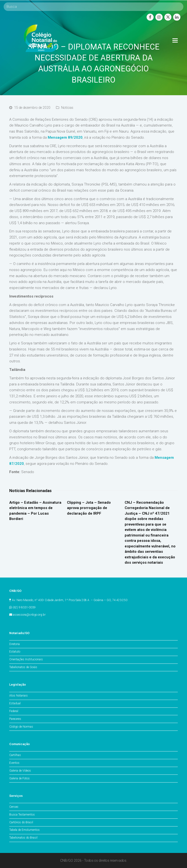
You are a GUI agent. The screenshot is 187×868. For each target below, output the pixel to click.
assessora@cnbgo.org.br (29, 615)
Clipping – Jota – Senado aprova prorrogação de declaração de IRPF (89, 508)
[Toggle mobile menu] (175, 41)
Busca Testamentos (22, 815)
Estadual (15, 703)
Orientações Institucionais (26, 659)
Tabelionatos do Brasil (23, 838)
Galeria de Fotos (19, 778)
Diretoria (14, 644)
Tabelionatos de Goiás (23, 667)
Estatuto (15, 652)
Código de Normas (21, 727)
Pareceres (15, 719)
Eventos (14, 763)
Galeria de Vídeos (20, 771)
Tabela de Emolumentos (24, 830)
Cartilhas (15, 755)
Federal (14, 711)
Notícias (67, 108)
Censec (14, 807)
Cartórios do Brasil (21, 822)
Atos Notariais (19, 696)
